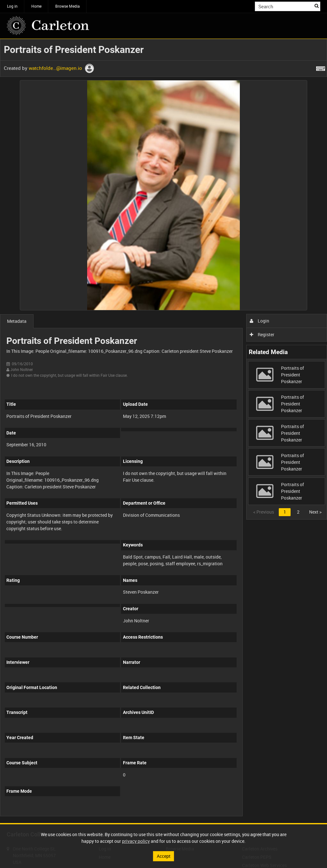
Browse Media (68, 6)
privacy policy (136, 841)
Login (259, 321)
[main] (163, 431)
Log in (12, 6)
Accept (164, 856)
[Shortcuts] (321, 67)
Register (262, 334)
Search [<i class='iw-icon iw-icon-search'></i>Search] (317, 6)
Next (315, 512)
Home (36, 6)
